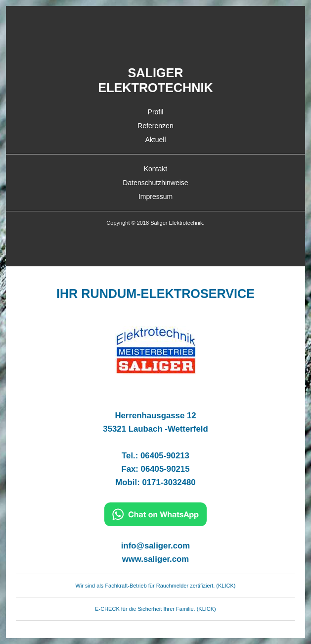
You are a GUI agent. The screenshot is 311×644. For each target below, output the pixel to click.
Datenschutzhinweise (155, 183)
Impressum (155, 197)
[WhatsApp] (155, 574)
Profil (156, 112)
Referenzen (155, 126)
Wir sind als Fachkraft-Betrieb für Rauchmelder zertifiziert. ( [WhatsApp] (147, 586)
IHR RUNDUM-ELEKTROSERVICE (155, 294)
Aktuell (155, 140)
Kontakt (155, 169)
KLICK (226, 586)
